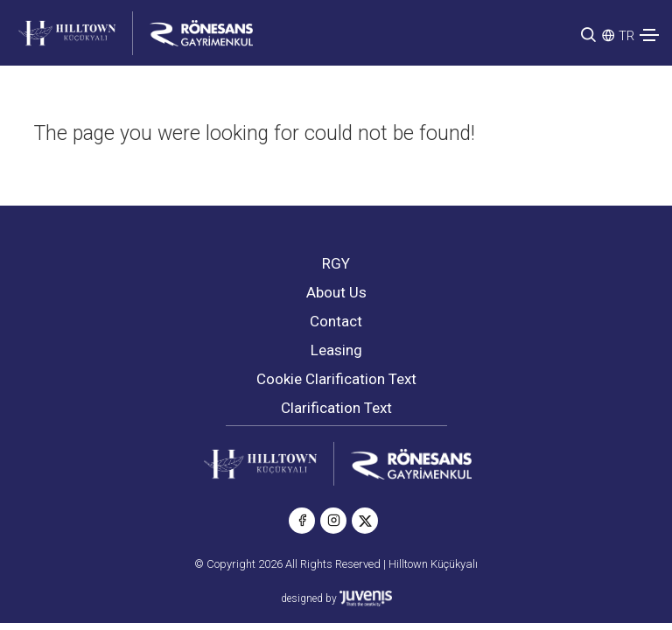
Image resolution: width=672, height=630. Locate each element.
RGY (336, 263)
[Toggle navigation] (649, 35)
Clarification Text (336, 408)
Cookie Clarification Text (336, 379)
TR (626, 36)
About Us (336, 292)
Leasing (336, 350)
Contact (336, 321)
